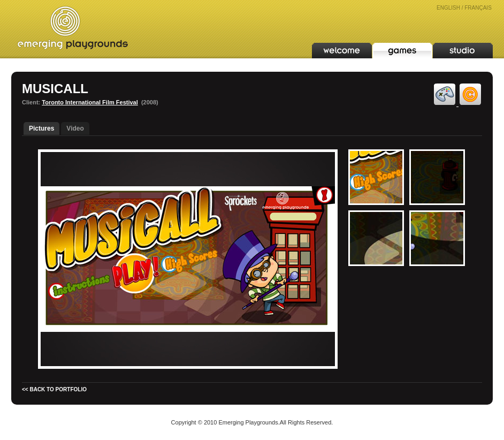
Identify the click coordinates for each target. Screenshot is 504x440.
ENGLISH (448, 8)
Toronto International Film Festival (90, 102)
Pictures (41, 128)
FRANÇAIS (478, 8)
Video (75, 128)
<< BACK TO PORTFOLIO (54, 389)
